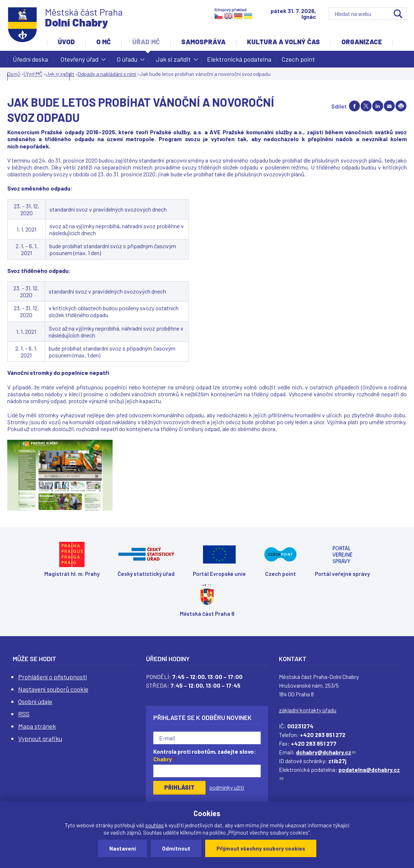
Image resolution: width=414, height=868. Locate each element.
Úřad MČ (146, 42)
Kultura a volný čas (283, 42)
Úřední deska (30, 59)
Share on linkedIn (378, 106)
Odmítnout (176, 848)
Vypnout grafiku (40, 738)
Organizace (362, 42)
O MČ (103, 42)
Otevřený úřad (80, 61)
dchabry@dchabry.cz (326, 752)
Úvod (66, 42)
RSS (24, 714)
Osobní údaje (35, 701)
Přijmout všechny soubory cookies (261, 848)
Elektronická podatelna (239, 59)
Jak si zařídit (173, 61)
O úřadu (127, 61)
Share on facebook (354, 106)
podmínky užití (227, 787)
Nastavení (123, 848)
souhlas (155, 825)
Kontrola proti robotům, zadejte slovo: (205, 755)
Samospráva (203, 42)
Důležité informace (38, 76)
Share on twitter (366, 106)
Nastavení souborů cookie (53, 689)
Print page (401, 106)
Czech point (298, 59)
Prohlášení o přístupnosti (52, 677)
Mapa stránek (37, 726)
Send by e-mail (389, 106)
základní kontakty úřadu (308, 710)
